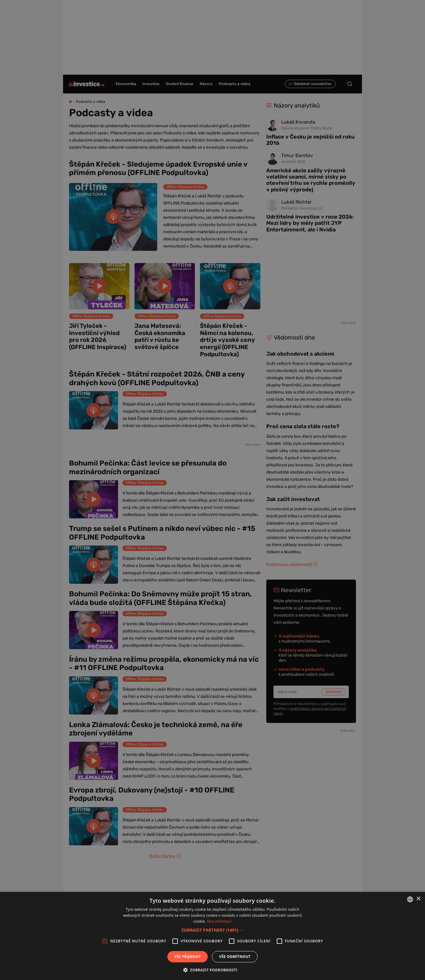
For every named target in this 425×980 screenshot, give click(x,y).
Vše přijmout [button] (188, 957)
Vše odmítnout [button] (235, 957)
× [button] (418, 899)
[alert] (212, 490)
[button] (212, 930)
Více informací (219, 921)
